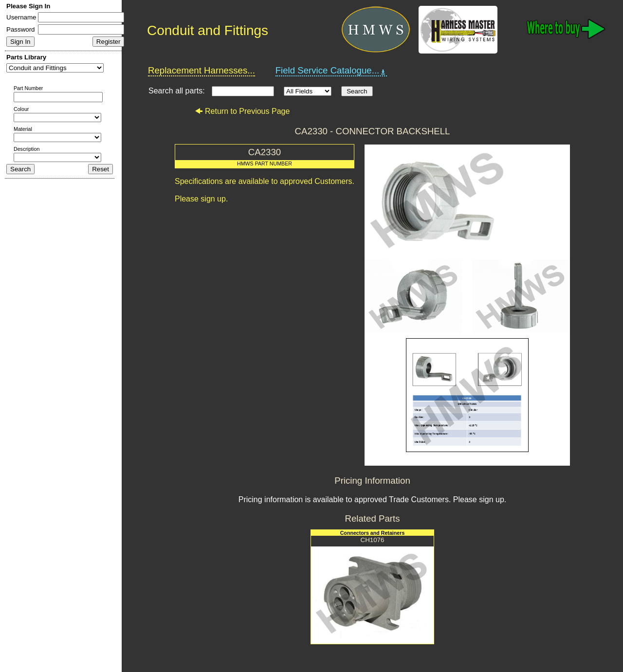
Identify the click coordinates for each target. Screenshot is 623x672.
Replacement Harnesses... (202, 70)
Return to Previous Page (242, 111)
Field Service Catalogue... (331, 71)
